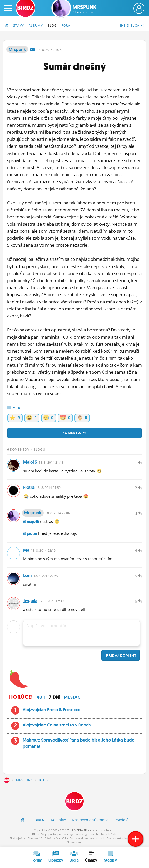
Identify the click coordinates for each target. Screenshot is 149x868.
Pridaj (121, 656)
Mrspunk (84, 9)
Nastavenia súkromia (90, 820)
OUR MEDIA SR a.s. (80, 831)
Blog (52, 26)
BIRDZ (7, 781)
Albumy (36, 26)
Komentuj (74, 433)
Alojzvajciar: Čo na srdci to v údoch (57, 725)
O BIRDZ (38, 820)
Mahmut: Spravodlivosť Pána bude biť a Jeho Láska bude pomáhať (79, 744)
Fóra (66, 26)
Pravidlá (121, 820)
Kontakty (58, 820)
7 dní (55, 698)
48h (41, 698)
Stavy (19, 26)
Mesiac (72, 698)
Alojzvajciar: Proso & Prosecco (52, 710)
